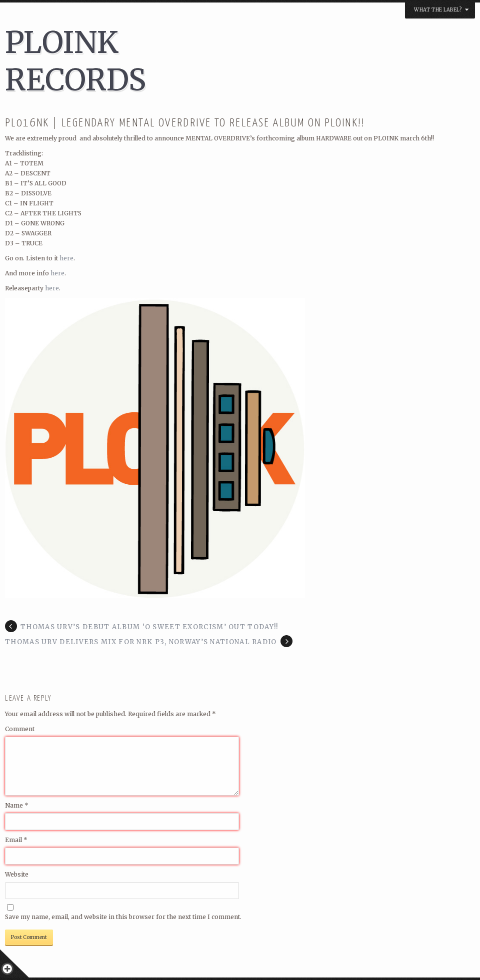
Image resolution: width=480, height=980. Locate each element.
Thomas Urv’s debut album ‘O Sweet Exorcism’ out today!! (149, 627)
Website (17, 874)
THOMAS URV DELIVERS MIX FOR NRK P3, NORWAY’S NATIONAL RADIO (141, 642)
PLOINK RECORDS (75, 61)
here (66, 258)
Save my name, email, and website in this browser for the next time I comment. (123, 917)
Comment (20, 729)
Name (17, 805)
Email (16, 840)
